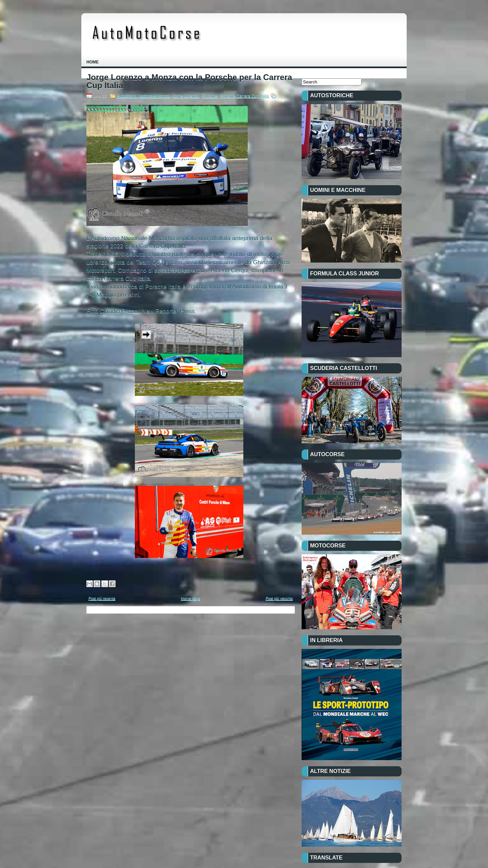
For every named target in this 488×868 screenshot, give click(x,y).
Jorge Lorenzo (186, 96)
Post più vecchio (279, 598)
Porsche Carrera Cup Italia (245, 96)
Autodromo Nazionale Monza (144, 96)
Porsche (210, 96)
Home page (191, 598)
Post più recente (102, 598)
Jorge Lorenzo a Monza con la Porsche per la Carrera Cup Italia (189, 81)
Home (93, 62)
